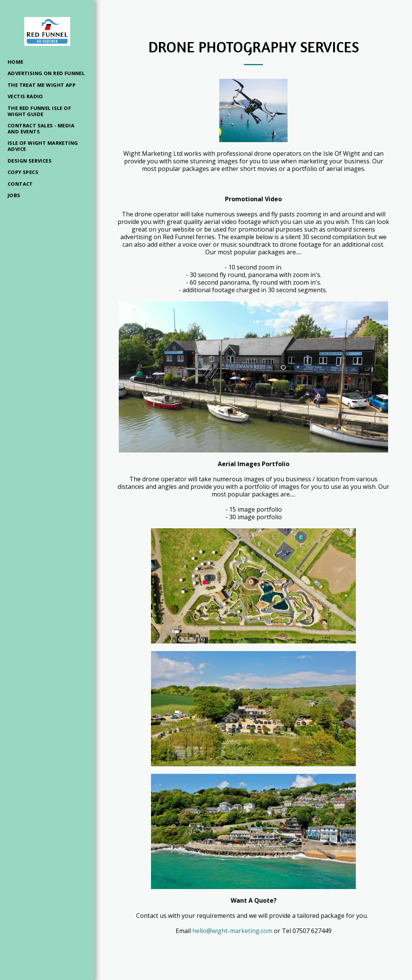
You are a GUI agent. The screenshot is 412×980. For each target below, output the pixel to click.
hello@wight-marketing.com (232, 931)
